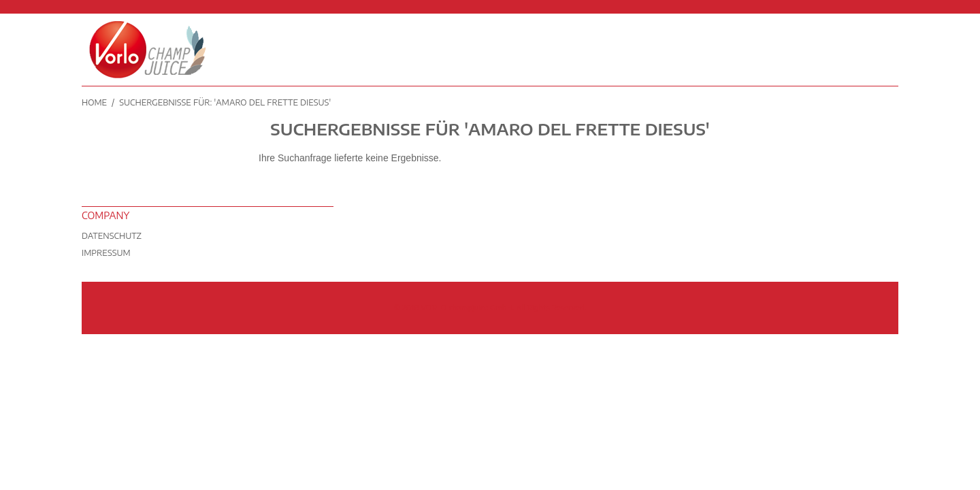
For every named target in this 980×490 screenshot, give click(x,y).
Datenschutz (112, 236)
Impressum (106, 253)
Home (94, 102)
